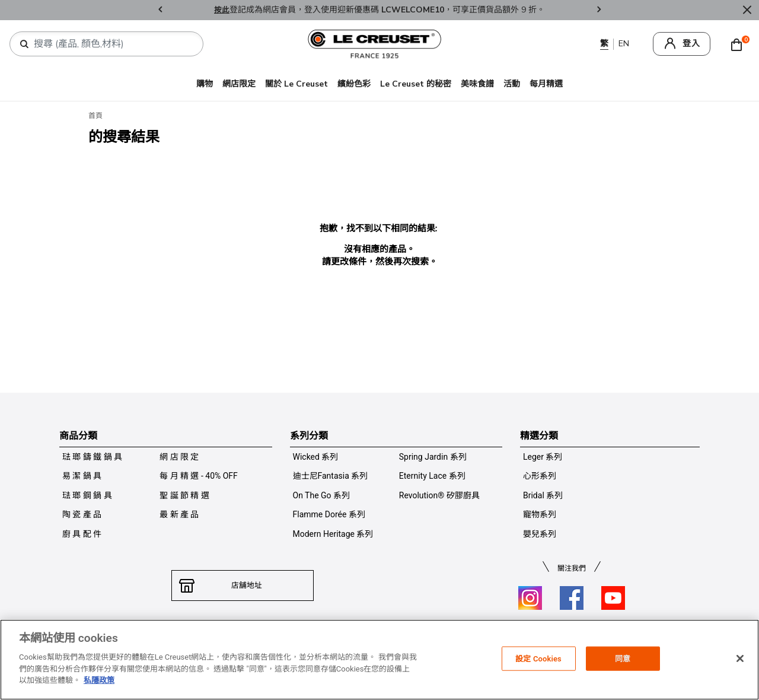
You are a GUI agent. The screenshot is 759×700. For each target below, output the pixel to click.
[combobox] (111, 44)
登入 (691, 44)
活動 (512, 84)
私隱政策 (99, 680)
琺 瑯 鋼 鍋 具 (87, 495)
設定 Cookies (538, 658)
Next (599, 10)
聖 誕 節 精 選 (184, 495)
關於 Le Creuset (296, 84)
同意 (623, 658)
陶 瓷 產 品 (82, 514)
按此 (222, 10)
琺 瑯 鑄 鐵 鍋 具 (92, 457)
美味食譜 (477, 84)
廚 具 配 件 (82, 534)
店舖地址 (243, 586)
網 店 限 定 (179, 457)
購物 (205, 84)
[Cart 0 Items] (739, 44)
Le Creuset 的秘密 (416, 84)
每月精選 (546, 84)
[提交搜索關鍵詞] (24, 44)
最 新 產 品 (179, 514)
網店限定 (239, 84)
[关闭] (740, 658)
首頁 (95, 116)
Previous (160, 10)
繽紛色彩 (354, 84)
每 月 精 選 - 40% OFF (199, 476)
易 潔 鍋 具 (82, 476)
